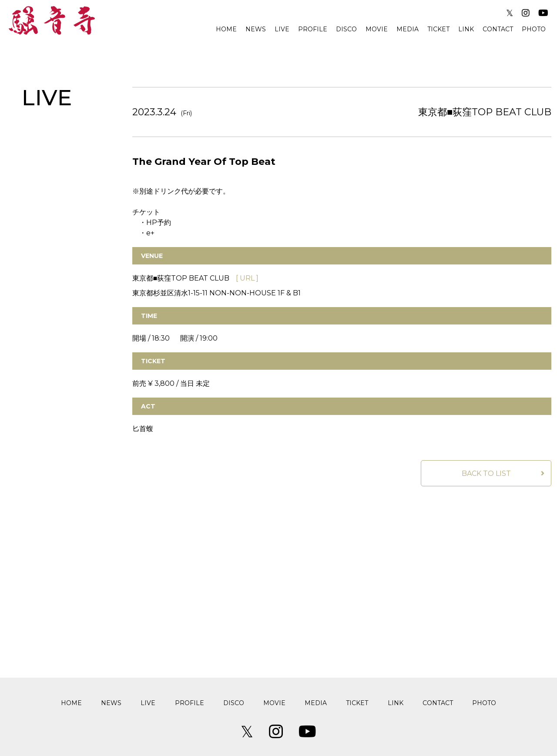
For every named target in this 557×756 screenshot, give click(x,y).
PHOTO (534, 29)
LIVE (282, 29)
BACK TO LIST (486, 473)
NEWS (256, 29)
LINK (466, 29)
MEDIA (408, 29)
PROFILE (313, 29)
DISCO (346, 29)
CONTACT (498, 29)
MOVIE (377, 29)
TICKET (438, 29)
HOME (226, 29)
